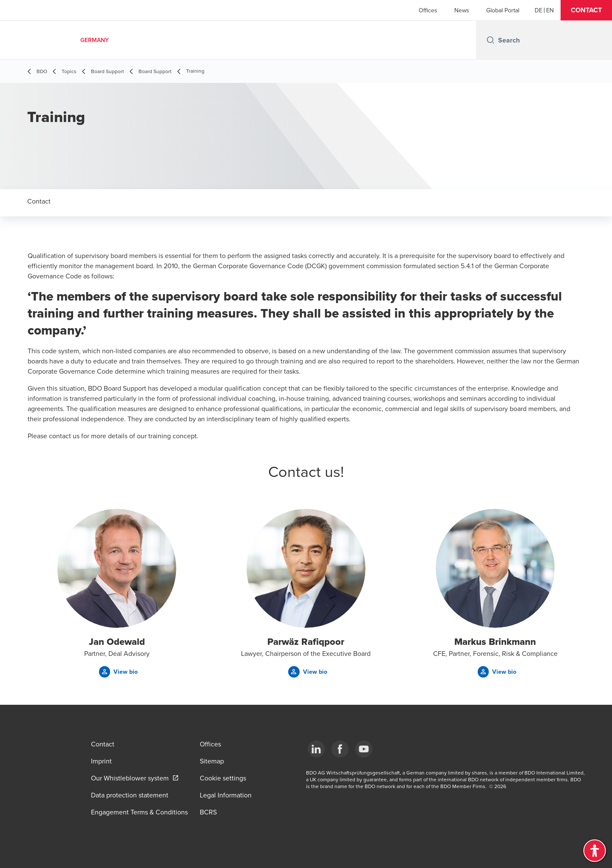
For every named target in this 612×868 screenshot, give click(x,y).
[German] (538, 10)
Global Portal (503, 10)
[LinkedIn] (316, 749)
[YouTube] (364, 749)
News (462, 10)
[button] (586, 10)
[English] (550, 10)
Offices (428, 10)
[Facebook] (340, 749)
